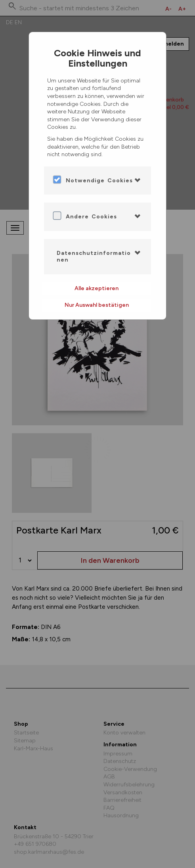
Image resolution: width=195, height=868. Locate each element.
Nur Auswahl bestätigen (97, 305)
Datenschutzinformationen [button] (94, 257)
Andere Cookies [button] (91, 217)
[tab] (97, 181)
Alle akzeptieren (97, 288)
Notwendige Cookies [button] (99, 181)
